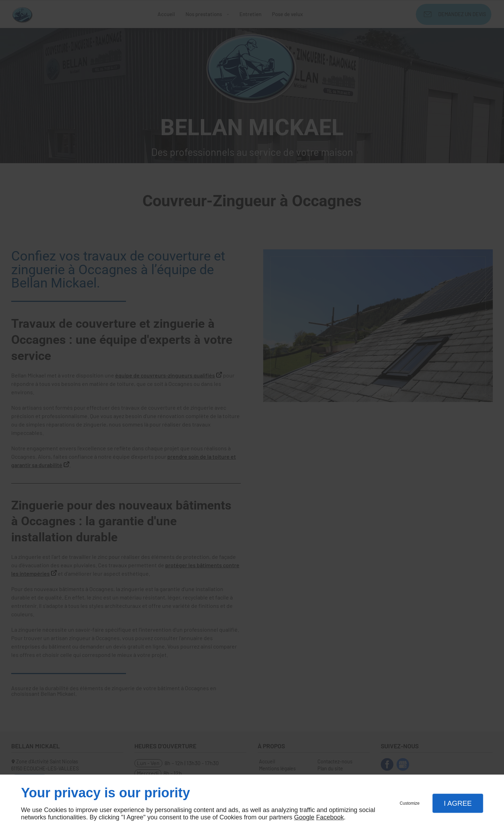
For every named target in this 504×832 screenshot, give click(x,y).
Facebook (330, 817)
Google (304, 817)
